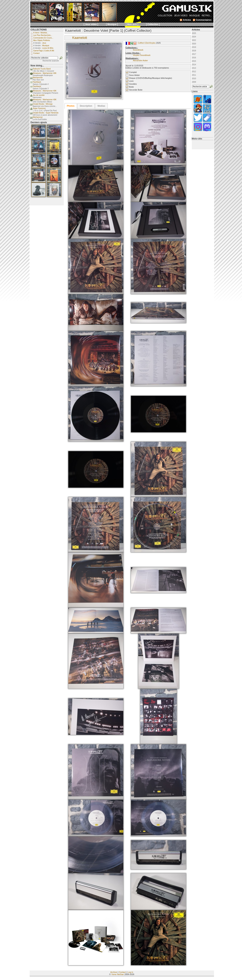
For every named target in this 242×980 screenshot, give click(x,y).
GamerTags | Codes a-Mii (44, 51)
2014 (194, 65)
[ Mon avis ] (132, 24)
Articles (196, 30)
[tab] (71, 106)
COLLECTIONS (39, 30)
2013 (194, 68)
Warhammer (38, 78)
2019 (194, 47)
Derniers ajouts (39, 122)
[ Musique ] (112, 24)
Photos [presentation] (71, 106)
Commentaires (204, 20)
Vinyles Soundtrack (142, 55)
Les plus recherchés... (43, 35)
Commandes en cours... (43, 38)
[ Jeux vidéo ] (91, 24)
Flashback (37, 82)
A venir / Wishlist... (41, 33)
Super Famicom (39, 108)
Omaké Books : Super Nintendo (46, 113)
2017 (194, 54)
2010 (194, 79)
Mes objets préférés (42, 40)
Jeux (44, 43)
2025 (194, 33)
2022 (194, 40)
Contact (122, 972)
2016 (194, 58)
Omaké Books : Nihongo (43, 104)
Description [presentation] (86, 106)
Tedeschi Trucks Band (42, 69)
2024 (194, 37)
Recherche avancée (51, 61)
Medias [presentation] (101, 106)
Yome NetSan (118, 974)
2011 (194, 75)
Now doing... (37, 66)
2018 (194, 51)
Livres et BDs (48, 48)
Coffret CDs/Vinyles (147, 43)
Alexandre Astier (140, 60)
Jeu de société (39, 95)
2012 (194, 72)
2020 (194, 44)
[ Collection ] (153, 24)
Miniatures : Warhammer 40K (45, 73)
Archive (114, 972)
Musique (46, 46)
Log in (130, 972)
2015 (194, 61)
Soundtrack (138, 50)
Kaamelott (80, 38)
